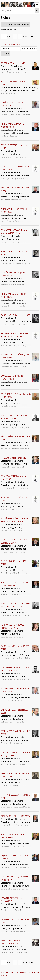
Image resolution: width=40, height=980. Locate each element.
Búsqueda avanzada (10, 44)
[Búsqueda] (18, 11)
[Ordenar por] (11, 49)
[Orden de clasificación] (29, 49)
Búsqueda (37, 11)
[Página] (4, 37)
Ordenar (6, 53)
